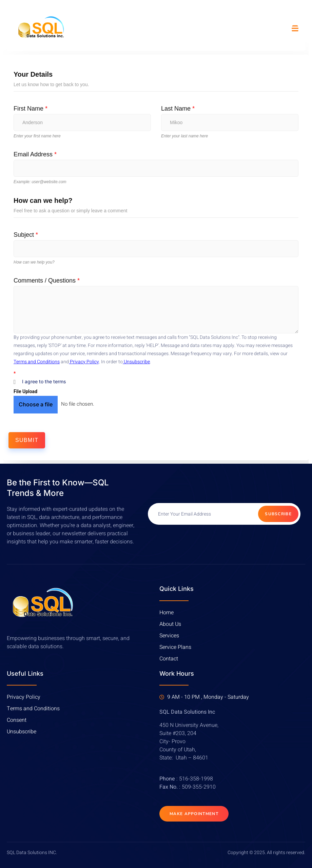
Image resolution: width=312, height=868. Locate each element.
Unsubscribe (136, 362)
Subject (26, 235)
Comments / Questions (47, 281)
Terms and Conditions (37, 362)
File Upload (25, 391)
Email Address (35, 154)
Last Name (178, 109)
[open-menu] (295, 29)
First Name (31, 109)
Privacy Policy (84, 362)
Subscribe (278, 514)
